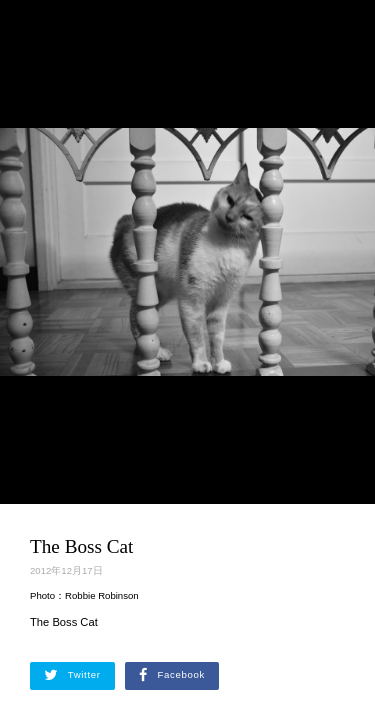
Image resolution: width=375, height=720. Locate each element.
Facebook (172, 675)
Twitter (72, 675)
